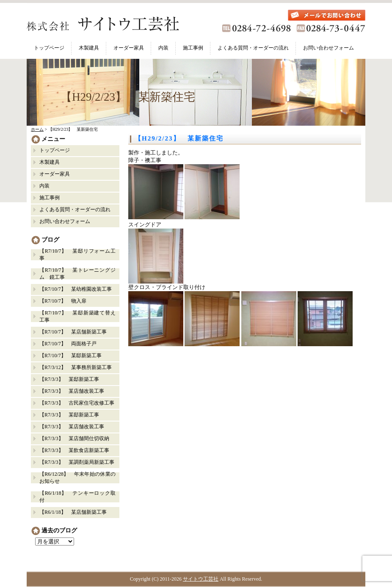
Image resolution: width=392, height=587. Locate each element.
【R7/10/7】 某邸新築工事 (70, 356)
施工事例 (193, 48)
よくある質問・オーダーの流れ (253, 48)
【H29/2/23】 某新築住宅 (179, 138)
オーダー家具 (129, 48)
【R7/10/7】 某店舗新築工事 (73, 332)
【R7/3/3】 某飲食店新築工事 (74, 450)
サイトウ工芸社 (201, 579)
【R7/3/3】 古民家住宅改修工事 (77, 403)
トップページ (49, 48)
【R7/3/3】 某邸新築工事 (72, 379)
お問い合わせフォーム (329, 48)
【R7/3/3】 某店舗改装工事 (72, 391)
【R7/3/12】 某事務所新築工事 (76, 367)
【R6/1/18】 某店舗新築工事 (73, 512)
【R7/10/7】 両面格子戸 (68, 344)
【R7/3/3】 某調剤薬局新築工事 (77, 462)
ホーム (37, 129)
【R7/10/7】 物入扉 (63, 301)
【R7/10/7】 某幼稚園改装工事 (76, 289)
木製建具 (89, 48)
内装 (163, 48)
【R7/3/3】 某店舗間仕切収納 (74, 438)
